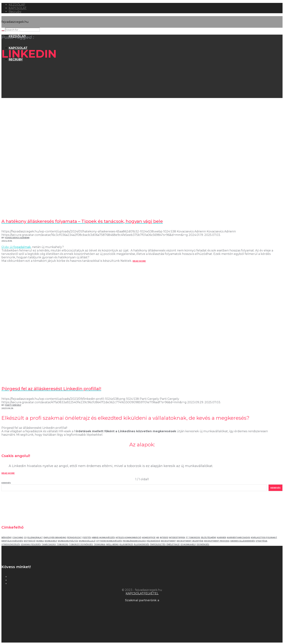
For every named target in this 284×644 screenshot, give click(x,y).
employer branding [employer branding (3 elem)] (55, 538)
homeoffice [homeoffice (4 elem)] (149, 538)
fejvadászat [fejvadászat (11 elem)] (74, 538)
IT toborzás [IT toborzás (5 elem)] (193, 538)
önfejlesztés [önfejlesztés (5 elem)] (158, 544)
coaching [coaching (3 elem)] (18, 538)
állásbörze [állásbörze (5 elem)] (126, 544)
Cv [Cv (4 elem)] (25, 538)
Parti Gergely (13, 405)
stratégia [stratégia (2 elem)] (261, 541)
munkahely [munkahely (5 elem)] (51, 541)
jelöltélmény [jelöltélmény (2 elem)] (209, 538)
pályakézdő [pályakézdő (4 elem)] (153, 541)
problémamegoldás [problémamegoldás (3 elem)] (134, 541)
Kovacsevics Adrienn (17, 238)
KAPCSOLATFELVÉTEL (142, 593)
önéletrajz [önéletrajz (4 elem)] (173, 544)
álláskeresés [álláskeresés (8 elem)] (141, 544)
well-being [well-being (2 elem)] (112, 544)
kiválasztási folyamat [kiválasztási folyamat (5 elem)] (264, 538)
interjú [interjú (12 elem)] (164, 538)
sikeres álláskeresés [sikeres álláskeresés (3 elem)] (243, 541)
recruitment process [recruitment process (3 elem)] (217, 541)
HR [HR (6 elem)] (158, 538)
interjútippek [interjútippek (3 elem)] (177, 538)
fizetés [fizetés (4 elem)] (87, 538)
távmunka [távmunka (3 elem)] (100, 544)
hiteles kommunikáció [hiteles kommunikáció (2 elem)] (128, 538)
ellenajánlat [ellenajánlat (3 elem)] (35, 538)
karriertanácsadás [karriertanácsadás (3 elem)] (238, 538)
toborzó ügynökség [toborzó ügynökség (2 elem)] (81, 544)
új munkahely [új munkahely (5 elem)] (188, 544)
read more (139, 261)
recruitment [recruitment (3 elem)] (168, 541)
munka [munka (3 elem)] (40, 541)
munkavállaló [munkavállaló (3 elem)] (87, 541)
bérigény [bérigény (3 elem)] (7, 538)
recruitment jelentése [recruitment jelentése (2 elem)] (190, 541)
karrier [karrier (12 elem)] (222, 538)
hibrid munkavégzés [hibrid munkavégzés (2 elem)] (103, 538)
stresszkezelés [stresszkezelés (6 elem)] (11, 544)
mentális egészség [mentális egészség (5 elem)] (12, 541)
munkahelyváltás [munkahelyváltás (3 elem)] (68, 541)
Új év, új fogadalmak (16, 247)
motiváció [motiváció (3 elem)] (30, 541)
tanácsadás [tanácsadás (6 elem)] (49, 544)
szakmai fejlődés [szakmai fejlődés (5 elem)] (31, 544)
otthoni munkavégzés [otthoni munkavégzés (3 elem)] (109, 541)
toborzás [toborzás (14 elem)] (62, 544)
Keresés (6, 483)
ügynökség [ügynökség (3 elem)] (203, 544)
